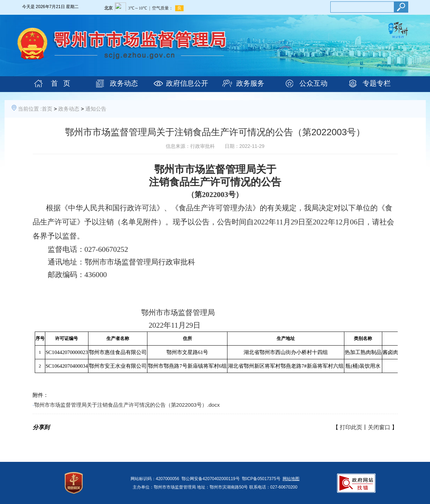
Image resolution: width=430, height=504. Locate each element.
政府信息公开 (187, 83)
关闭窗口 (379, 427)
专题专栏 (377, 83)
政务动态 (124, 83)
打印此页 (351, 427)
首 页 (61, 83)
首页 (47, 109)
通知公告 (96, 109)
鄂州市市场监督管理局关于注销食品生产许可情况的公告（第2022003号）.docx (127, 405)
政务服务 (250, 83)
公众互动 (313, 83)
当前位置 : (30, 109)
